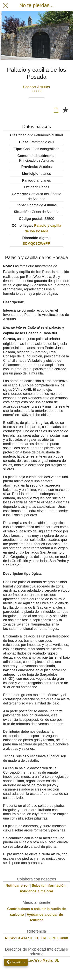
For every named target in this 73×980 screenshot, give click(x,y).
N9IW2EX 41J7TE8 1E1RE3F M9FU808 (36, 938)
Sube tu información (49, 886)
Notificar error (17, 886)
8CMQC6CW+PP (37, 244)
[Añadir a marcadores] (65, 109)
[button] (16, 962)
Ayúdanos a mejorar (36, 891)
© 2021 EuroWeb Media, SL (36, 960)
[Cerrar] (5, 5)
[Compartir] (56, 109)
